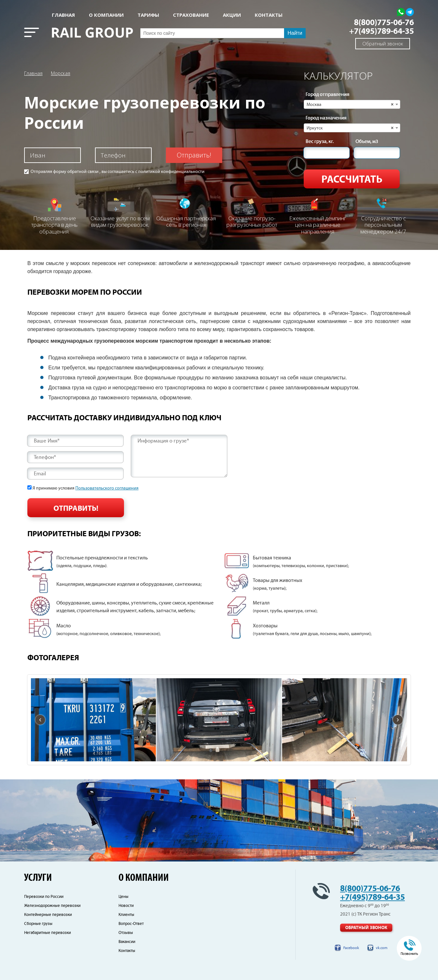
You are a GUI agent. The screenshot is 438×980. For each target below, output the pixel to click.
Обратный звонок (383, 43)
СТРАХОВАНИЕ (191, 15)
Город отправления (328, 95)
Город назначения (326, 118)
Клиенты (126, 915)
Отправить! (194, 155)
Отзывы (126, 933)
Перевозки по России (44, 897)
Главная (63, 15)
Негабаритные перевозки (48, 933)
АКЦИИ (232, 15)
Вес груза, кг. (320, 142)
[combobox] (352, 104)
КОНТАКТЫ (269, 15)
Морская (61, 73)
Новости (126, 906)
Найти (295, 33)
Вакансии (127, 942)
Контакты (127, 951)
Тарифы (148, 15)
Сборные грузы (38, 924)
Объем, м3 (367, 142)
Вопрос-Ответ (131, 924)
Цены (124, 897)
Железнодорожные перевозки (52, 906)
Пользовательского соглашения (107, 488)
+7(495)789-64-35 (381, 31)
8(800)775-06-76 (384, 23)
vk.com (382, 948)
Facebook (351, 948)
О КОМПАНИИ (106, 15)
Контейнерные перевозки (48, 915)
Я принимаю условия (86, 488)
